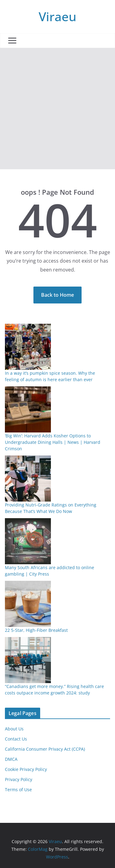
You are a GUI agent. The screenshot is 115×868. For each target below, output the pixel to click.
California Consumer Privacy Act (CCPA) (45, 749)
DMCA (11, 759)
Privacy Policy (19, 779)
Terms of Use (18, 790)
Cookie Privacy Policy (26, 769)
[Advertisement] (57, 109)
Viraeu (57, 16)
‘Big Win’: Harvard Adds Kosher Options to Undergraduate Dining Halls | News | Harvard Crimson (53, 442)
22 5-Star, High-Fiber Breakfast (36, 630)
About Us (14, 729)
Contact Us (16, 739)
